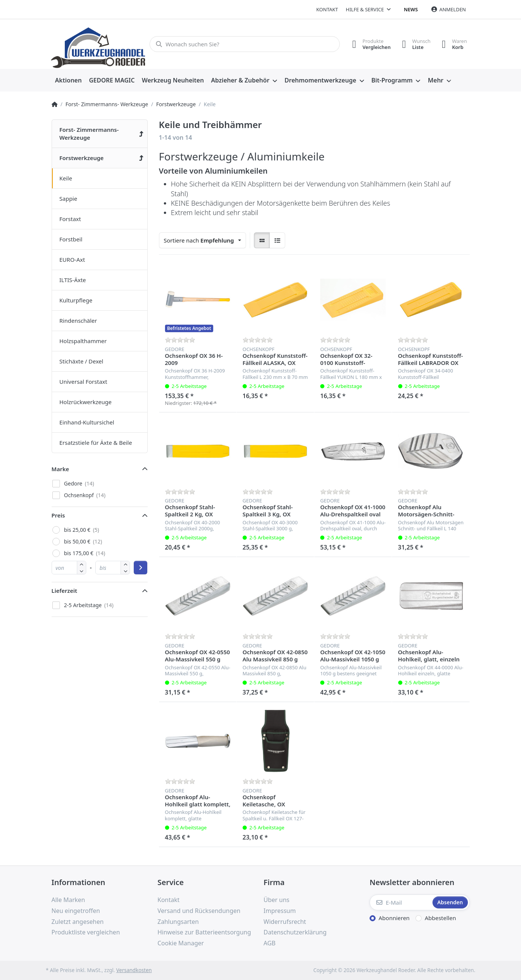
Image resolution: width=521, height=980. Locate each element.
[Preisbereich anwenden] (141, 568)
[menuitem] (69, 81)
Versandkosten (134, 970)
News (411, 9)
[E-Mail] (400, 902)
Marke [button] (60, 469)
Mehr (436, 80)
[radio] (262, 240)
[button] (82, 571)
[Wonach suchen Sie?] (245, 44)
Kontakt (327, 9)
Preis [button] (58, 515)
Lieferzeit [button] (64, 591)
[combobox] (203, 240)
